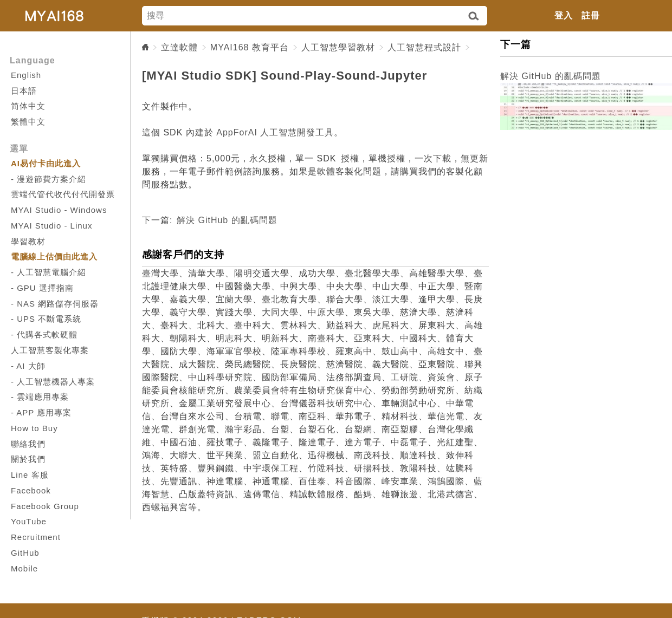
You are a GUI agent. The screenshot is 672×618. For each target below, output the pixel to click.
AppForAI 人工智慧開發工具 (275, 132)
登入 (564, 15)
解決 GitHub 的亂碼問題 (227, 220)
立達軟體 (179, 47)
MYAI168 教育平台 (250, 47)
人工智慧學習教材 (338, 47)
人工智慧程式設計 (424, 47)
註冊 (591, 15)
